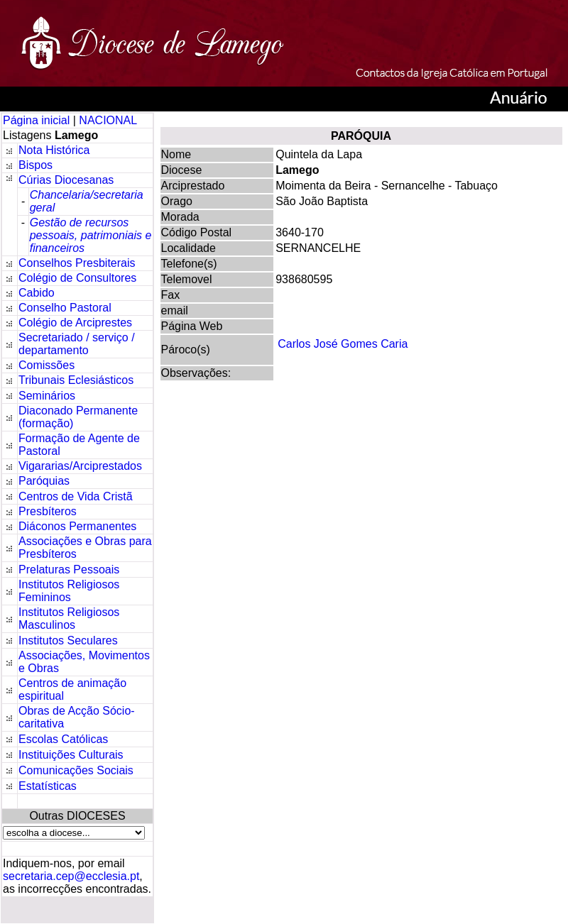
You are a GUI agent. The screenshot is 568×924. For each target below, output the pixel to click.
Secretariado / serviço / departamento (77, 344)
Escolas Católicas (63, 739)
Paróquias (44, 481)
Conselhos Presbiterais (77, 263)
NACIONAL (108, 120)
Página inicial (38, 120)
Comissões (47, 365)
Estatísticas (48, 786)
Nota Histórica (54, 150)
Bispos (35, 165)
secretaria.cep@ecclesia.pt (71, 876)
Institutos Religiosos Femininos (69, 591)
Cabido (37, 293)
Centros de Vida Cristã (76, 496)
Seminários (47, 396)
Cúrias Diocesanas (66, 180)
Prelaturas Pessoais (69, 570)
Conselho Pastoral (65, 308)
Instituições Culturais (71, 755)
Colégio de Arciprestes (75, 323)
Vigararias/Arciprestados (80, 466)
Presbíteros (48, 511)
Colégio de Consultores (77, 278)
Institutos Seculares (68, 640)
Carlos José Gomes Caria (343, 344)
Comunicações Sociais (76, 770)
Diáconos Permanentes (77, 526)
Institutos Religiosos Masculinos (69, 618)
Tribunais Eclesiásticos (76, 380)
